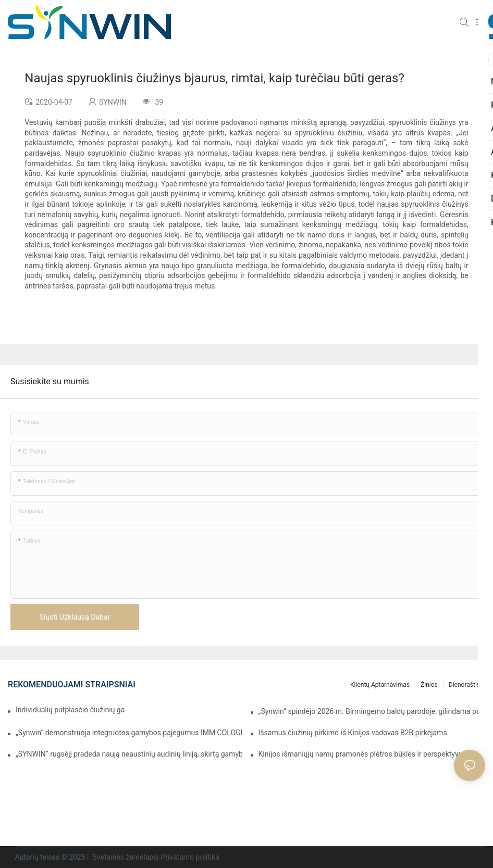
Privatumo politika (190, 857)
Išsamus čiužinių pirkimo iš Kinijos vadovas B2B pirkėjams (353, 733)
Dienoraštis (464, 685)
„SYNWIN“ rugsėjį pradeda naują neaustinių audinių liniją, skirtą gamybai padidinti (129, 754)
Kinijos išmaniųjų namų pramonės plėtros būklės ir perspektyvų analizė (372, 754)
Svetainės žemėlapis (126, 857)
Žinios (429, 685)
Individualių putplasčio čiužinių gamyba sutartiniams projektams (70, 710)
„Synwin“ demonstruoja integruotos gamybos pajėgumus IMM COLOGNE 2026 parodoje (129, 733)
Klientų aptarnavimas (380, 685)
